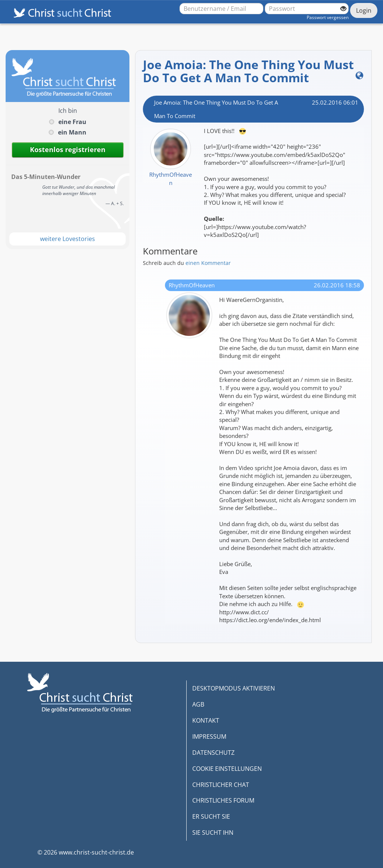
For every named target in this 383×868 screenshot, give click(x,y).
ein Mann (72, 132)
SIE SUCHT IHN (213, 833)
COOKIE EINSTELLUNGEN (227, 769)
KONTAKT (206, 720)
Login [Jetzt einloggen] (364, 10)
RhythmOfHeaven (171, 178)
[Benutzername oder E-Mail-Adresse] (221, 9)
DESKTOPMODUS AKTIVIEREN (234, 688)
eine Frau (72, 122)
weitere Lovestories (68, 239)
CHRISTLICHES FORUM (223, 800)
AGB (198, 704)
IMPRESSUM (209, 736)
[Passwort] (307, 9)
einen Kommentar (208, 263)
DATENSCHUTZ (213, 753)
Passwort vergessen (328, 17)
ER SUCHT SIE (211, 816)
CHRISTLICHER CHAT (221, 785)
